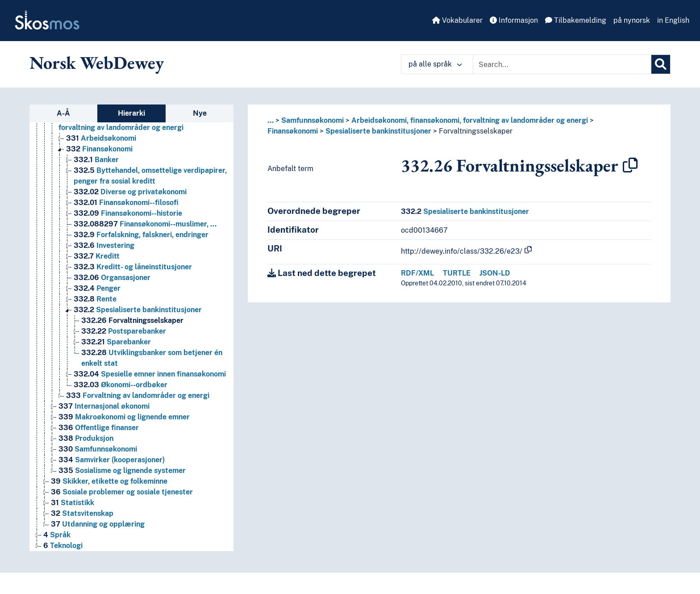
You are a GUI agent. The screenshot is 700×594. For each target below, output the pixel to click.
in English (673, 20)
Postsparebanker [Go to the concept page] (124, 331)
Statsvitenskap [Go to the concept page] (82, 513)
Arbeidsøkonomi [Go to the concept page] (101, 138)
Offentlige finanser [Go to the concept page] (99, 428)
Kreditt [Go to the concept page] (97, 256)
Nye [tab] (200, 113)
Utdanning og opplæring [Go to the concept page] (98, 524)
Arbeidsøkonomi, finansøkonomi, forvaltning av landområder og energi (470, 120)
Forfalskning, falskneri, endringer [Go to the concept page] (141, 235)
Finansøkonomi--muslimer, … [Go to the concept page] (145, 224)
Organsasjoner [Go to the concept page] (112, 278)
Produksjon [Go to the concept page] (86, 438)
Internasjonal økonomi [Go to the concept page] (104, 406)
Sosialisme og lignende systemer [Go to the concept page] (122, 471)
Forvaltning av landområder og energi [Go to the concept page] (138, 395)
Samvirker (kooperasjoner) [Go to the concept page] (112, 460)
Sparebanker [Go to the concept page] (116, 342)
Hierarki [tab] (131, 113)
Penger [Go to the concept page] (97, 288)
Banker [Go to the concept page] (96, 160)
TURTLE (457, 273)
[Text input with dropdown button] (562, 64)
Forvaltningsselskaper (476, 131)
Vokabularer (457, 20)
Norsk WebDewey (97, 63)
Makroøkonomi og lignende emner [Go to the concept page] (124, 417)
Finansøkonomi (293, 131)
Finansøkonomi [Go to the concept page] (99, 149)
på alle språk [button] (435, 64)
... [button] (271, 120)
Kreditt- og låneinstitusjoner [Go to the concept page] (133, 267)
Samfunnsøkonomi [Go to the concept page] (98, 449)
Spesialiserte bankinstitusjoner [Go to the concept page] (138, 310)
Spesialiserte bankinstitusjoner (378, 131)
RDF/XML (417, 273)
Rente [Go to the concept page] (95, 299)
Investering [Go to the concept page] (104, 245)
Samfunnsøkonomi (312, 120)
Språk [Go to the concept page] (57, 535)
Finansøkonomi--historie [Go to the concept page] (128, 213)
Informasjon (514, 20)
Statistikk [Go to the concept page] (73, 503)
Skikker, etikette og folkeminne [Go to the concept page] (109, 481)
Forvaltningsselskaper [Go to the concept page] (132, 320)
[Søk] (661, 64)
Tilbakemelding (576, 20)
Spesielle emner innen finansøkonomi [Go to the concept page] (150, 374)
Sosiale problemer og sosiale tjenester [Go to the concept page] (122, 492)
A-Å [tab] (63, 113)
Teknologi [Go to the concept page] (63, 546)
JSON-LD (495, 273)
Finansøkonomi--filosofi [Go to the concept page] (126, 203)
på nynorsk (632, 20)
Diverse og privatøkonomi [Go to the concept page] (130, 192)
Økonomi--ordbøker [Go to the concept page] (121, 385)
